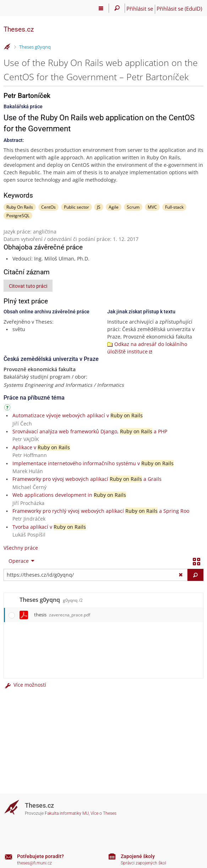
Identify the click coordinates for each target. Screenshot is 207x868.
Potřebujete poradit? (40, 856)
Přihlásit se (140, 9)
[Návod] (8, 409)
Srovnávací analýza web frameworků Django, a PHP (90, 431)
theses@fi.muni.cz (34, 863)
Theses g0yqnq (35, 47)
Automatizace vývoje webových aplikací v (78, 415)
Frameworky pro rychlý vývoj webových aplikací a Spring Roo (101, 511)
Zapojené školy (138, 856)
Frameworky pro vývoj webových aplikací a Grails (87, 479)
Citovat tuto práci (28, 286)
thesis (62, 615)
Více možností (25, 685)
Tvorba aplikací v (49, 527)
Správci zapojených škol (143, 863)
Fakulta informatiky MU (67, 813)
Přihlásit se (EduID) (179, 9)
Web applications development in (69, 495)
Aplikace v (41, 447)
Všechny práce (21, 548)
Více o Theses (104, 813)
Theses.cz (19, 29)
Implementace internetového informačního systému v (93, 463)
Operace (19, 561)
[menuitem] (20, 561)
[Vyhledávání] (117, 8)
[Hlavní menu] (101, 8)
